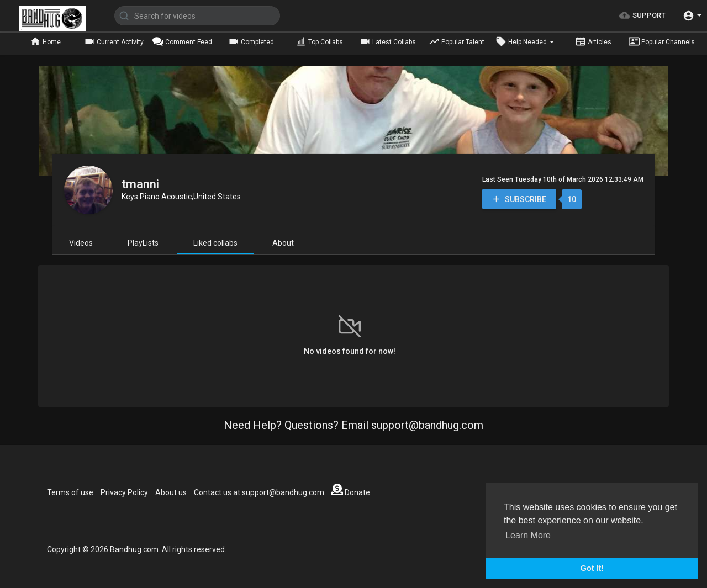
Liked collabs (215, 243)
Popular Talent (457, 41)
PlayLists (143, 243)
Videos (81, 243)
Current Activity (114, 41)
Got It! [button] (592, 568)
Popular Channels (662, 41)
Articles (593, 41)
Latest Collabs (388, 41)
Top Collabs (319, 41)
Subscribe (519, 199)
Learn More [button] (528, 535)
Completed (251, 41)
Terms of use (70, 492)
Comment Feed (182, 41)
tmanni (140, 184)
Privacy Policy (124, 492)
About (283, 243)
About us (171, 492)
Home (45, 41)
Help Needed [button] (525, 41)
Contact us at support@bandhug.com (259, 492)
